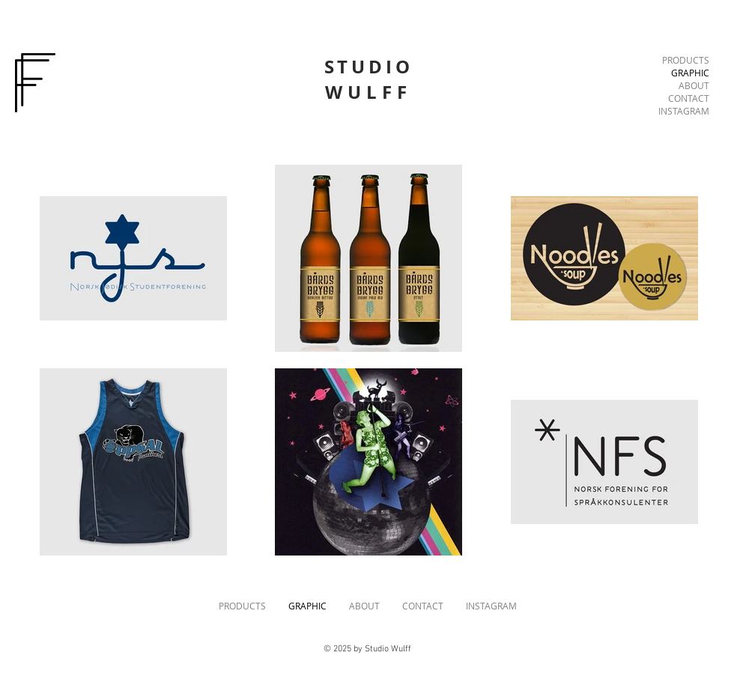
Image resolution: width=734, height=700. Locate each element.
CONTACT (689, 98)
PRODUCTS (686, 60)
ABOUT (694, 85)
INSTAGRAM (684, 111)
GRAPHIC (690, 73)
